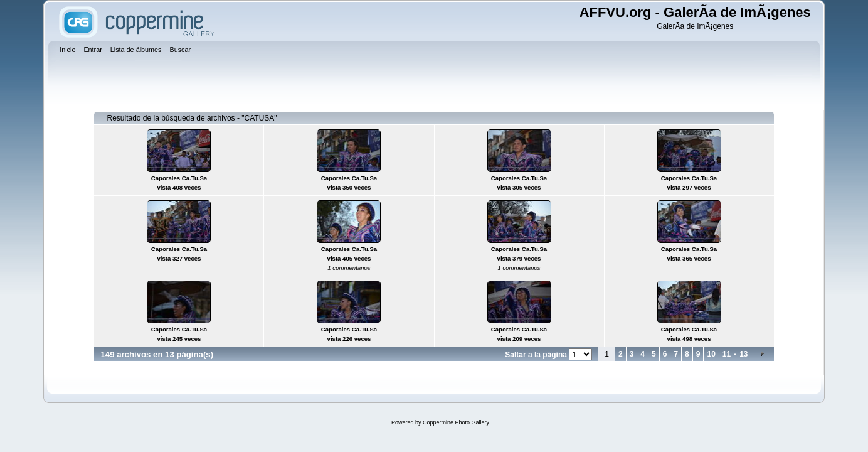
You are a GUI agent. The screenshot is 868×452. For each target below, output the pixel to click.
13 (744, 354)
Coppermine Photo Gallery (456, 422)
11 (727, 354)
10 (711, 354)
